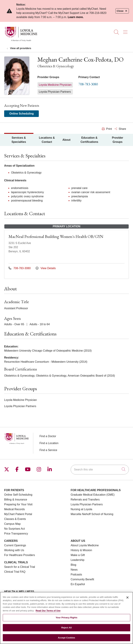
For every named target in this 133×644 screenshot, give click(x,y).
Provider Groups (118, 140)
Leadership (77, 560)
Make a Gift (78, 555)
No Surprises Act (14, 529)
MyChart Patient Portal (18, 514)
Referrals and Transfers (85, 500)
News (74, 570)
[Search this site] (100, 470)
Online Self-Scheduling (18, 495)
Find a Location (49, 443)
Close (122, 11)
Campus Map (12, 524)
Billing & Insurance (16, 500)
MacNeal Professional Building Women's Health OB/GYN (56, 236)
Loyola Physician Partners (87, 504)
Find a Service (48, 450)
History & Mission (81, 550)
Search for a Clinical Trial (20, 567)
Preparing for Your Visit (18, 504)
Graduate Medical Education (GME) (93, 495)
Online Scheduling (21, 114)
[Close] (127, 601)
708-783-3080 (88, 84)
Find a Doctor (48, 436)
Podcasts (76, 574)
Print (107, 129)
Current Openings (15, 545)
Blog (73, 565)
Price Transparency (16, 534)
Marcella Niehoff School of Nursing (92, 514)
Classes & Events (15, 519)
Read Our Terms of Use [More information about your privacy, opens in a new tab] (48, 614)
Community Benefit (82, 579)
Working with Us (14, 550)
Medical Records (14, 509)
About (66, 140)
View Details (46, 268)
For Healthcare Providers (20, 555)
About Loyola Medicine (85, 545)
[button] (126, 31)
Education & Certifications (89, 140)
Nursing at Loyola (81, 509)
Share (120, 129)
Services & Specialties (19, 140)
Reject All (66, 631)
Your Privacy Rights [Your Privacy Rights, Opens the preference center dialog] (66, 621)
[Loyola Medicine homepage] (21, 41)
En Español (78, 584)
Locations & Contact (47, 140)
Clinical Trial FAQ (15, 572)
